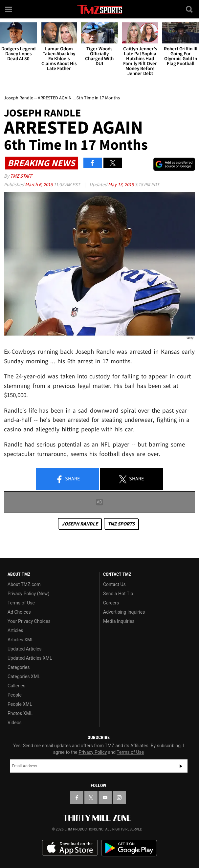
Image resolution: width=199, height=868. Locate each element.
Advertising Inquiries (124, 612)
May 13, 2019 (121, 184)
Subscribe (181, 766)
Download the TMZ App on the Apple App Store (70, 848)
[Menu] (9, 9)
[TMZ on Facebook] (77, 798)
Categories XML (24, 677)
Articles (15, 630)
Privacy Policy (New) (28, 594)
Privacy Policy (93, 752)
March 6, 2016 (39, 184)
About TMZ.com (24, 584)
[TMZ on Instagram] (119, 798)
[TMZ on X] (91, 798)
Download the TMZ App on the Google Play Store (129, 848)
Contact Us (114, 584)
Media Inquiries (119, 621)
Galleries (16, 686)
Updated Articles (24, 649)
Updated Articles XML (30, 658)
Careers (111, 603)
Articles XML (21, 640)
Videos (15, 723)
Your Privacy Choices (29, 621)
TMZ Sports (121, 524)
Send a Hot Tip (118, 594)
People (15, 695)
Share (68, 479)
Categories (19, 667)
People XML (20, 704)
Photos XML (20, 713)
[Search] (190, 9)
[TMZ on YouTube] (105, 798)
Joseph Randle (80, 524)
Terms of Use (21, 603)
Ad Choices (19, 612)
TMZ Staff (21, 176)
